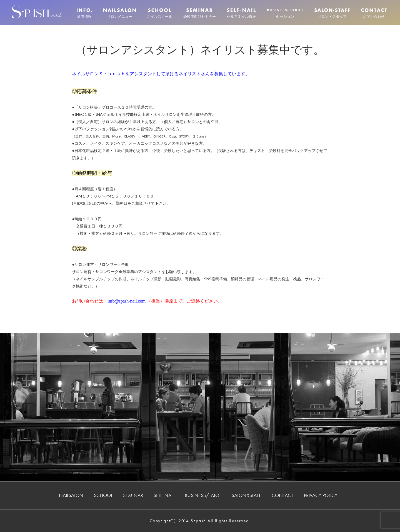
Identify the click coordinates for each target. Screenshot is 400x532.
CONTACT (282, 495)
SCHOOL (103, 495)
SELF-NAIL (164, 495)
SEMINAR (133, 495)
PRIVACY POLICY (321, 495)
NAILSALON (71, 495)
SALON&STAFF (246, 495)
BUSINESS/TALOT (203, 495)
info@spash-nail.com (127, 301)
